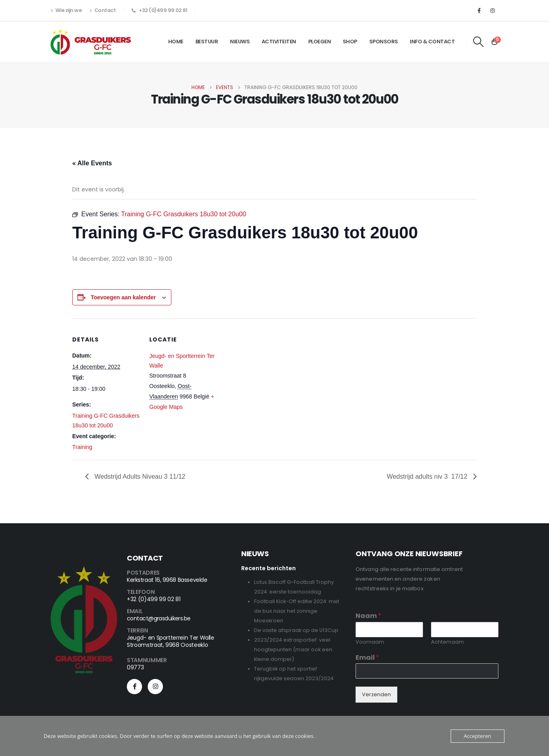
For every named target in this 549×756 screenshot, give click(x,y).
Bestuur (207, 42)
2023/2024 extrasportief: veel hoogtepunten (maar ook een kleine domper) (293, 649)
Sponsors (384, 42)
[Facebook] (479, 10)
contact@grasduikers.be (159, 618)
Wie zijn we (66, 10)
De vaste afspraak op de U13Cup (296, 630)
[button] (479, 42)
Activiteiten (279, 42)
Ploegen (320, 42)
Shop (350, 42)
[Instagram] (492, 10)
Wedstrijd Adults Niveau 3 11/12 (139, 477)
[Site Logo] (91, 42)
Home (176, 42)
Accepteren (478, 736)
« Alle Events (92, 163)
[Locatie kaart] (269, 374)
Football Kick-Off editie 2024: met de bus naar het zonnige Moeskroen (297, 611)
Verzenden (376, 694)
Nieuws (240, 42)
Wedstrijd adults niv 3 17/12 (428, 477)
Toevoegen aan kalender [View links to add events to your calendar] (123, 297)
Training (82, 447)
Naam (368, 616)
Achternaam (447, 642)
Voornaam (370, 642)
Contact (103, 10)
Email (367, 658)
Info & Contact (432, 42)
